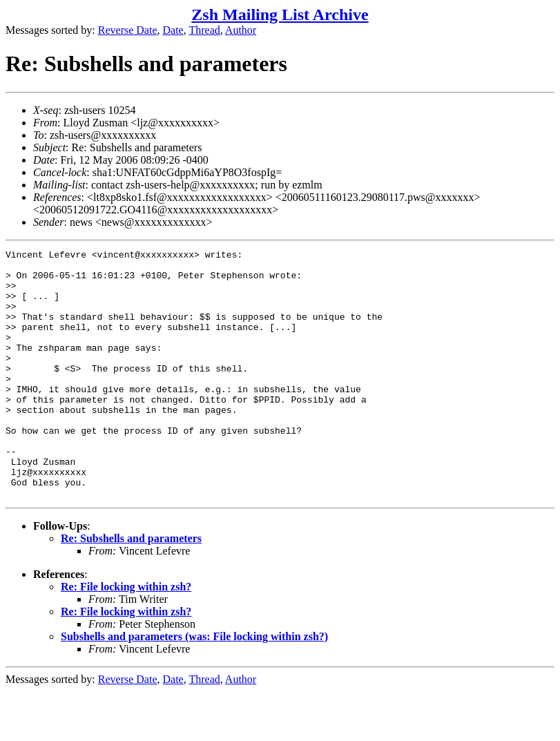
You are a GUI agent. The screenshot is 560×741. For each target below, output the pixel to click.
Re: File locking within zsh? (126, 636)
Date (173, 30)
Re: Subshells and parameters (131, 588)
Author (241, 30)
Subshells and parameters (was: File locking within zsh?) (194, 686)
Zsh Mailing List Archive (280, 15)
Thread (204, 30)
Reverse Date (128, 30)
